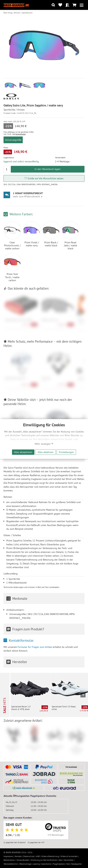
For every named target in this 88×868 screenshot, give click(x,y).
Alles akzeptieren (23, 452)
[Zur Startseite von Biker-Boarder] (16, 5)
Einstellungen (66, 452)
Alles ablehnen (45, 452)
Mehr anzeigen (44, 444)
